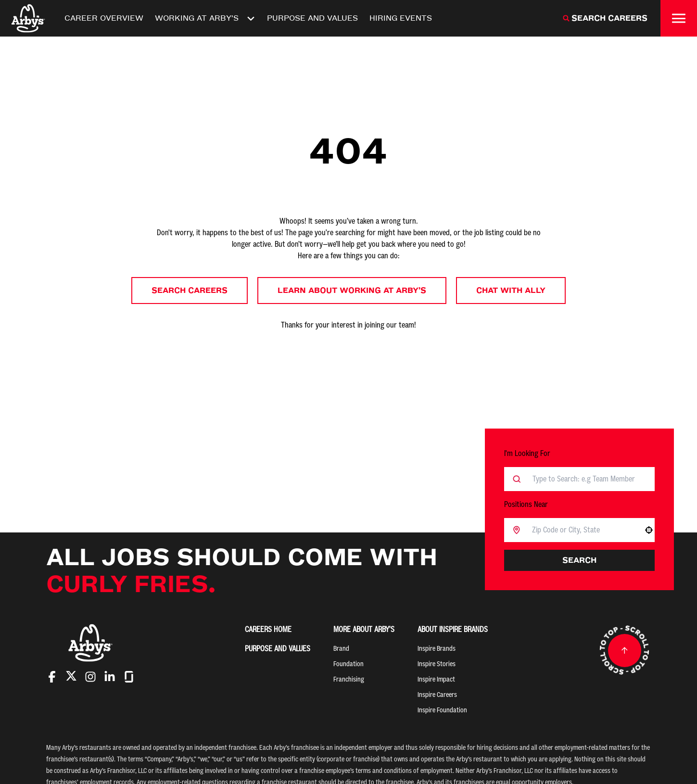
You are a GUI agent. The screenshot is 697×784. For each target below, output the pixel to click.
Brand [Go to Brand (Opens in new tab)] (341, 649)
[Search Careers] (605, 18)
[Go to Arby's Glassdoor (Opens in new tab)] (129, 677)
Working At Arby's (205, 18)
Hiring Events (401, 18)
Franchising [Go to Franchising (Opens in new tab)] (349, 679)
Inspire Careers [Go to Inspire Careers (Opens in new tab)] (437, 695)
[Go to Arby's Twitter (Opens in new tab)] (71, 677)
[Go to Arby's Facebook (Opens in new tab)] (52, 677)
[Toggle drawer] (679, 18)
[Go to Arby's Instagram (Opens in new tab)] (90, 677)
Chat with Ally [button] (511, 290)
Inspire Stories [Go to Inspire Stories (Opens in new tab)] (437, 664)
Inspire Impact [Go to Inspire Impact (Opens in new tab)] (436, 679)
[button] (649, 530)
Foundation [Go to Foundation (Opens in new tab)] (348, 664)
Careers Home (268, 629)
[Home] (28, 18)
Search (579, 560)
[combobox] (582, 530)
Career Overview (104, 18)
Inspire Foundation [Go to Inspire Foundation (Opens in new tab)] (442, 710)
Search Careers (190, 290)
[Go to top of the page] (624, 650)
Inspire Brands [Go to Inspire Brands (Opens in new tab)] (437, 649)
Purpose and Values (312, 18)
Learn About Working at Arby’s (352, 290)
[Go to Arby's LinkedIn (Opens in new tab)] (110, 677)
